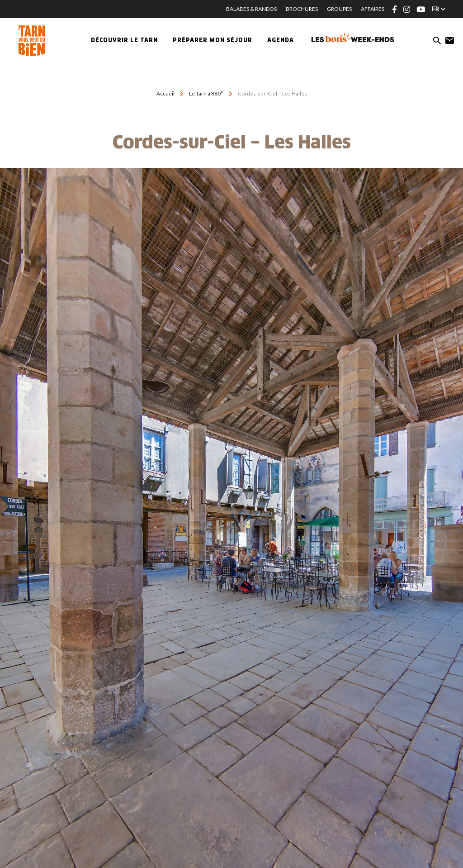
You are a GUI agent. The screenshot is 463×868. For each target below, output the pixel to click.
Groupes (339, 9)
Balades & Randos (251, 9)
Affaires (373, 9)
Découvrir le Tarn (124, 41)
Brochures (302, 9)
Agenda (281, 41)
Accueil (165, 93)
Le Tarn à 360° (206, 93)
